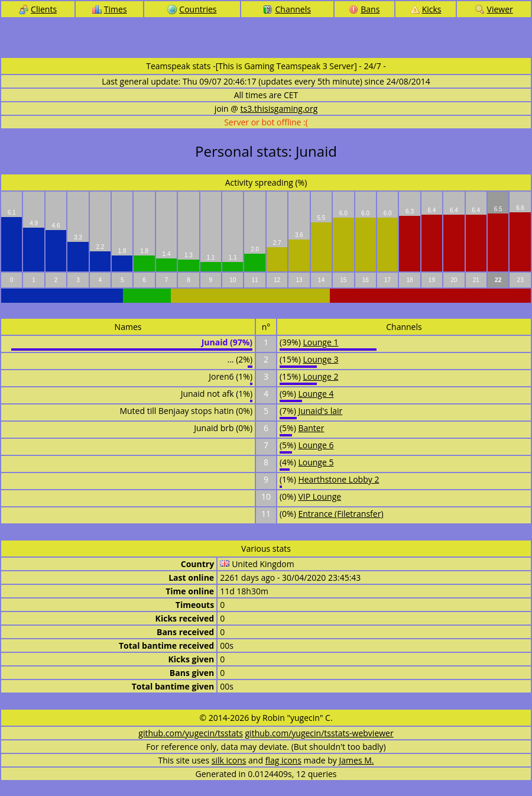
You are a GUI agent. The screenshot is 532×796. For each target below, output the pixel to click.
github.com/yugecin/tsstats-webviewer (319, 733)
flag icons (283, 760)
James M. (357, 760)
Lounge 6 (316, 445)
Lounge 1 (320, 342)
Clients (38, 9)
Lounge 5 (316, 462)
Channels (287, 9)
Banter (311, 428)
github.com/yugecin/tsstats (191, 733)
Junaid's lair (320, 411)
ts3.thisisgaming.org (279, 109)
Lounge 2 (320, 376)
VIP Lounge (319, 496)
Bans (364, 9)
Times (110, 9)
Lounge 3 (320, 359)
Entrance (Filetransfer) (340, 514)
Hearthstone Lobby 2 (338, 479)
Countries (192, 9)
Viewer (494, 9)
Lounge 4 (316, 394)
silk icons (229, 760)
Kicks (426, 9)
